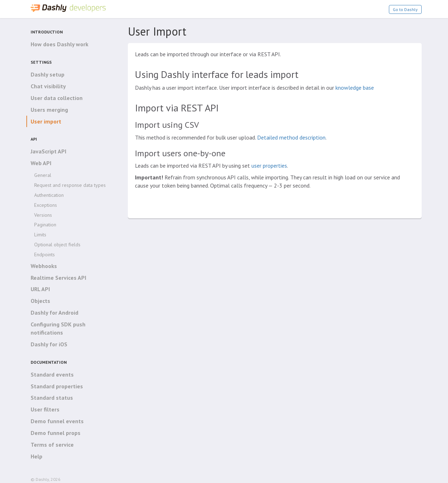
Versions (43, 215)
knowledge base (355, 88)
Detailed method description (291, 137)
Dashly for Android (54, 313)
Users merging (49, 110)
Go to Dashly (405, 9)
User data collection (57, 98)
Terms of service (52, 445)
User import (46, 121)
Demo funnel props (56, 433)
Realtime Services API (58, 278)
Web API (41, 163)
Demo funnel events (57, 421)
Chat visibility (48, 86)
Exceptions (46, 205)
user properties (269, 166)
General (43, 175)
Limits (40, 235)
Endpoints (45, 254)
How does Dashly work (59, 44)
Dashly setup (48, 74)
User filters (45, 409)
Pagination (45, 225)
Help (37, 456)
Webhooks (44, 266)
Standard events (52, 374)
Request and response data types (70, 185)
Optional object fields (57, 245)
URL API (40, 289)
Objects (40, 301)
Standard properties (57, 386)
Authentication (49, 195)
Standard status (52, 398)
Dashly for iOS (49, 344)
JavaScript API (48, 151)
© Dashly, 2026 (46, 479)
